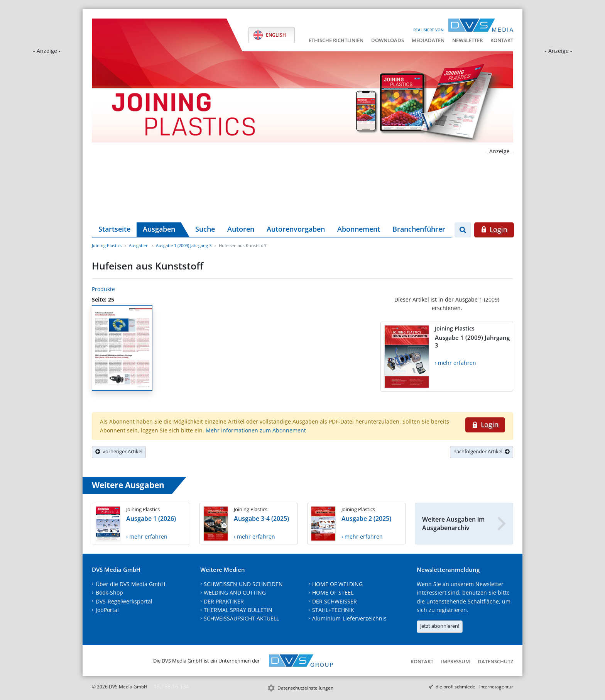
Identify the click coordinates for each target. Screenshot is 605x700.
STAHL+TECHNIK (333, 610)
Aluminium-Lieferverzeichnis (349, 618)
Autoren (241, 229)
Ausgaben (159, 229)
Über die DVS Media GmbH (130, 584)
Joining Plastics (107, 245)
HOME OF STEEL (333, 592)
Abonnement (359, 229)
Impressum (455, 661)
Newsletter (467, 40)
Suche (205, 229)
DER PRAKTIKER (224, 601)
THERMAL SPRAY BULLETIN (238, 610)
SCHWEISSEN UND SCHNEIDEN (243, 584)
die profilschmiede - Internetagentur (474, 687)
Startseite (114, 229)
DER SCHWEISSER (335, 601)
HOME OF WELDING (337, 584)
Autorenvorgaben (296, 229)
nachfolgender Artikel (482, 451)
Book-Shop (109, 592)
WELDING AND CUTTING (235, 592)
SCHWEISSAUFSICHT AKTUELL (241, 618)
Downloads (388, 40)
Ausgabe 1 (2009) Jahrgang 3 (184, 245)
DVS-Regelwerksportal (124, 601)
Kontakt (502, 40)
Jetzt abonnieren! (440, 626)
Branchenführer (419, 229)
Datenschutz (495, 661)
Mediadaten (428, 40)
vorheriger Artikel (119, 451)
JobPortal (107, 610)
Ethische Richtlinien (336, 40)
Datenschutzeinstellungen (305, 688)
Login (494, 229)
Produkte (103, 289)
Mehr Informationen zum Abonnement (256, 430)
